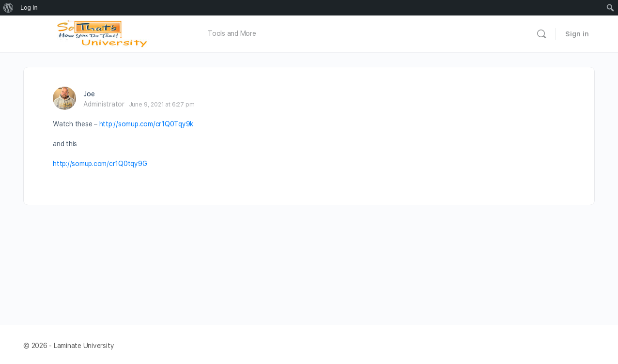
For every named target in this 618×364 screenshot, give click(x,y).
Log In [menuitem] (29, 8)
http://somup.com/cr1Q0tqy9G (100, 164)
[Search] (541, 34)
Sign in (577, 34)
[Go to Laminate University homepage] (105, 33)
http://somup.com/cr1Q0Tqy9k (147, 124)
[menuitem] (8, 8)
